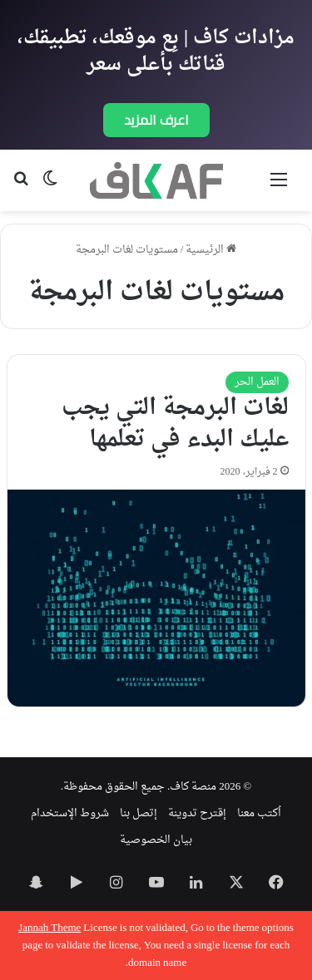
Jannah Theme (50, 928)
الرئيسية (211, 250)
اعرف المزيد (156, 120)
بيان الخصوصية (156, 840)
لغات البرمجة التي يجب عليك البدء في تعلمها (175, 424)
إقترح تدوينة (197, 813)
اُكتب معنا (259, 813)
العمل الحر (257, 382)
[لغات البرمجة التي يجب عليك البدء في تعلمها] (156, 598)
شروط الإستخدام (70, 813)
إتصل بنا (139, 813)
